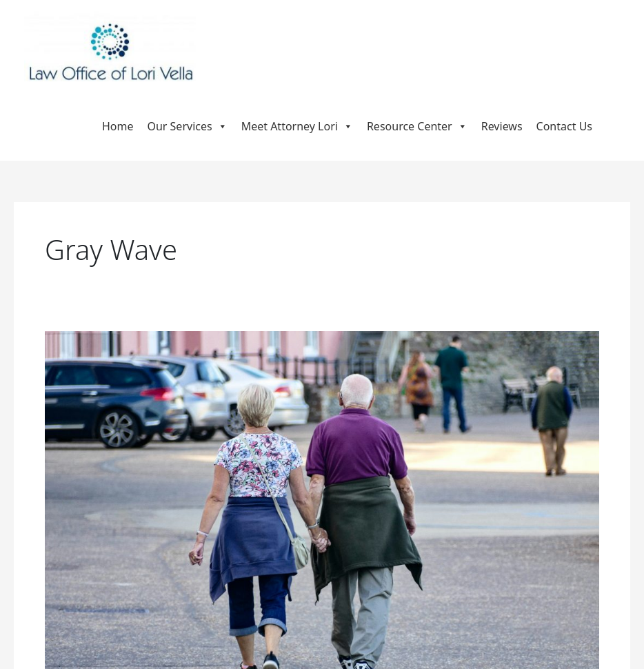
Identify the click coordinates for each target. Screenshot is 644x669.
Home (118, 126)
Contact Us (564, 126)
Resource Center (417, 126)
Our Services (187, 126)
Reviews (502, 126)
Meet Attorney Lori (297, 126)
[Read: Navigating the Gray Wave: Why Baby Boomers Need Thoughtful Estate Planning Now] (322, 515)
